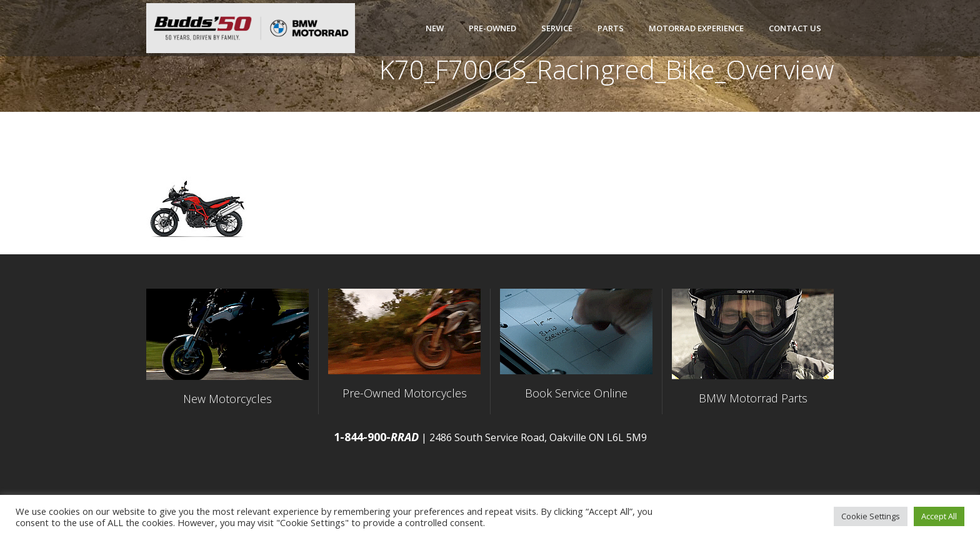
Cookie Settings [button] (871, 516)
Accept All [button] (939, 516)
